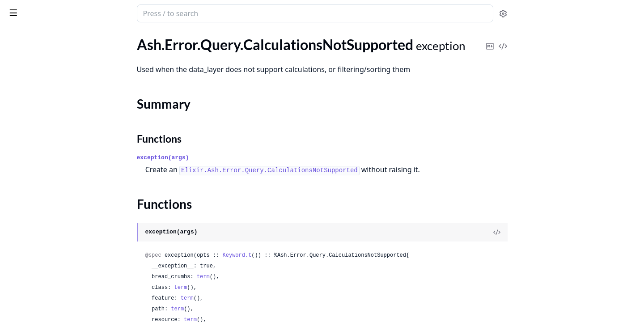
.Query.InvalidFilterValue (45, 161)
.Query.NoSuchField (37, 294)
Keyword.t (304, 255)
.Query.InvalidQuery (38, 222)
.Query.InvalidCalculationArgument (61, 125)
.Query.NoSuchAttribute (44, 282)
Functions (31, 97)
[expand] (125, 48)
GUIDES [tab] (18, 38)
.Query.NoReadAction (40, 270)
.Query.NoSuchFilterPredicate (52, 306)
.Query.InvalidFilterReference (51, 149)
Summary (30, 86)
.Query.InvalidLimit (36, 173)
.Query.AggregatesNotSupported (57, 46)
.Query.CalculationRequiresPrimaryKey (64, 58)
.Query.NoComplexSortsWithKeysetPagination (64, 258)
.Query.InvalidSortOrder (44, 234)
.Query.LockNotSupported (47, 246)
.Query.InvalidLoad (35, 185)
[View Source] (564, 232)
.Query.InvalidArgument (43, 113)
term (270, 277)
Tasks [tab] (102, 38)
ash (38, 10)
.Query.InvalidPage (35, 210)
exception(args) (230, 158)
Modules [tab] (57, 38)
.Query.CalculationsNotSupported (59, 70)
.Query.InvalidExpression (45, 137)
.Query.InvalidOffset (38, 197)
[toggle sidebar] (123, 13)
